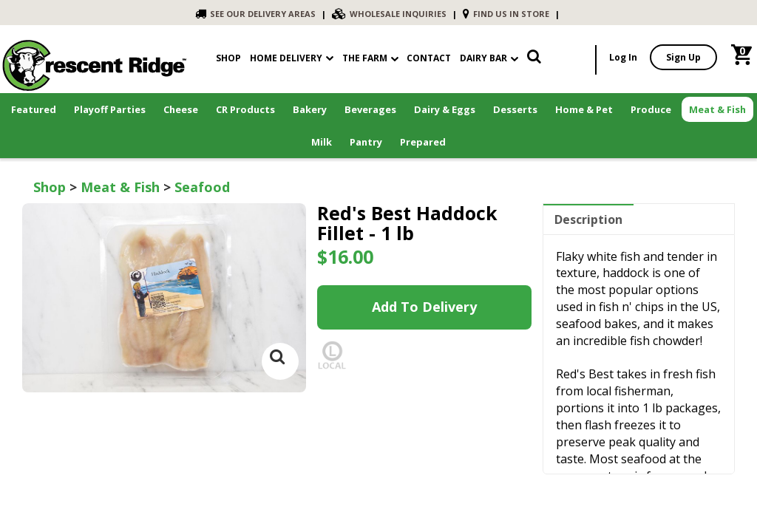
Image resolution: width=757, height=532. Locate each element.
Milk (322, 142)
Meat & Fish (717, 109)
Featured (34, 109)
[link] (534, 60)
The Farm (370, 58)
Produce (651, 109)
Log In (623, 57)
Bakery (310, 109)
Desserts (515, 109)
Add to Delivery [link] (424, 307)
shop (228, 58)
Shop (50, 187)
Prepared (423, 142)
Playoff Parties (110, 109)
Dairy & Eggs (445, 109)
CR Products (245, 109)
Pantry (366, 142)
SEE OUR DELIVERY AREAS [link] (255, 14)
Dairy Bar (489, 58)
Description (588, 219)
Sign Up (683, 57)
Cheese (181, 109)
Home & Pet (584, 109)
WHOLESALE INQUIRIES (389, 14)
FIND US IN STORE (506, 14)
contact (429, 58)
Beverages (370, 109)
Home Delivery (286, 58)
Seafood (202, 187)
